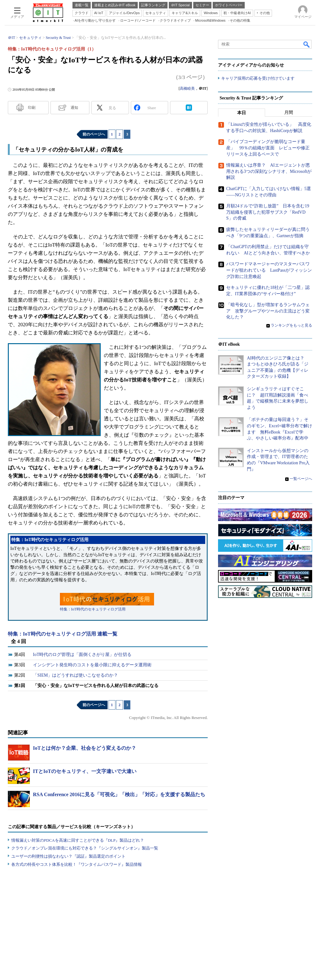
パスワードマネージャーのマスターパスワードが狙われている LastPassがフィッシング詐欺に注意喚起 (269, 270)
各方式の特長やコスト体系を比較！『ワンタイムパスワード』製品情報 (77, 864)
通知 (74, 108)
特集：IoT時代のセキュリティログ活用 (93, 609)
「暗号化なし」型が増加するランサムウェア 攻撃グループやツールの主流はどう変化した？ (268, 311)
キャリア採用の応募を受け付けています (258, 79)
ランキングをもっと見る (291, 326)
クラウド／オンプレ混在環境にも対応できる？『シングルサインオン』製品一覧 (85, 848)
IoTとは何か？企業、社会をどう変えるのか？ (85, 748)
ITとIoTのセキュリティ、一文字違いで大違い (85, 771)
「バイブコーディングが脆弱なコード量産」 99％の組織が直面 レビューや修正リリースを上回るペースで (268, 148)
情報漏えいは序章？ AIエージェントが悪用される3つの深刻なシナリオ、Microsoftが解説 (269, 172)
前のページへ (94, 134)
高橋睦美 (187, 88)
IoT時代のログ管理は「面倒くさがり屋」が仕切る (82, 655)
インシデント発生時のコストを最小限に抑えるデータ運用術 (92, 665)
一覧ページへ (301, 479)
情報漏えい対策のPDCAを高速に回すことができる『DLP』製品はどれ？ (78, 840)
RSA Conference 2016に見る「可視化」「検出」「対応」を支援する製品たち (119, 794)
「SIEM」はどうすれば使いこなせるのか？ (75, 675)
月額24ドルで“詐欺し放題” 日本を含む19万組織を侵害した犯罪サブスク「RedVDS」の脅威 (268, 212)
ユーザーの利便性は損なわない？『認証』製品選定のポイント (68, 856)
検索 (307, 44)
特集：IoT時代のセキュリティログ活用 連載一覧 (63, 634)
